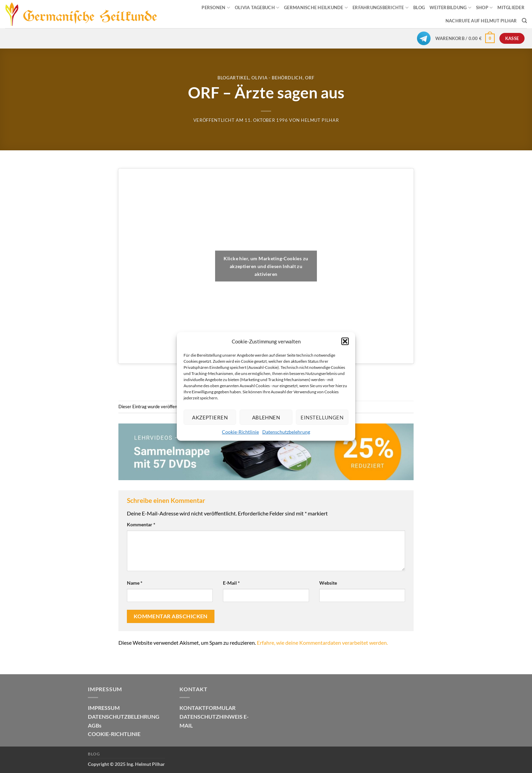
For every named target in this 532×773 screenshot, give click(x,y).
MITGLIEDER (511, 7)
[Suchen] (524, 21)
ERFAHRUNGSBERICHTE (381, 8)
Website (328, 583)
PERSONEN (216, 8)
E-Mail (231, 583)
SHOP (484, 8)
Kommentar (141, 524)
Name (135, 583)
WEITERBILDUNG (450, 8)
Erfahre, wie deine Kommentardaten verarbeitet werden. (322, 643)
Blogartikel (233, 78)
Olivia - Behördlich (277, 78)
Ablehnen (266, 417)
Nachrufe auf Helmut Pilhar (481, 21)
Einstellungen (322, 417)
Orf (310, 78)
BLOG (419, 7)
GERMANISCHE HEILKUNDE (316, 8)
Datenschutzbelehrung (286, 432)
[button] (345, 341)
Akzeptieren (210, 417)
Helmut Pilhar (320, 120)
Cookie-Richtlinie (240, 432)
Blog (94, 754)
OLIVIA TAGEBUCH (257, 8)
